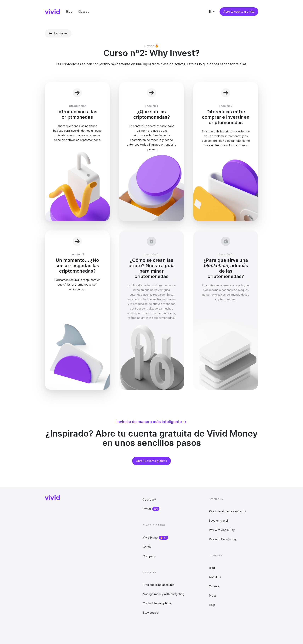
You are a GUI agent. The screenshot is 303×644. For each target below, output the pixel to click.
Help (212, 605)
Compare (149, 556)
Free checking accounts (159, 585)
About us (215, 577)
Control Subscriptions (157, 603)
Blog (212, 568)
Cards (147, 547)
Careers (214, 586)
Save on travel (218, 521)
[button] (212, 12)
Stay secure (151, 613)
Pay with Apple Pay (222, 530)
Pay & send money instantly (227, 511)
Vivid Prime (150, 538)
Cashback (149, 499)
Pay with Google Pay (223, 539)
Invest (147, 509)
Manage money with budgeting (163, 594)
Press (213, 596)
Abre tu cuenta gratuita (239, 12)
